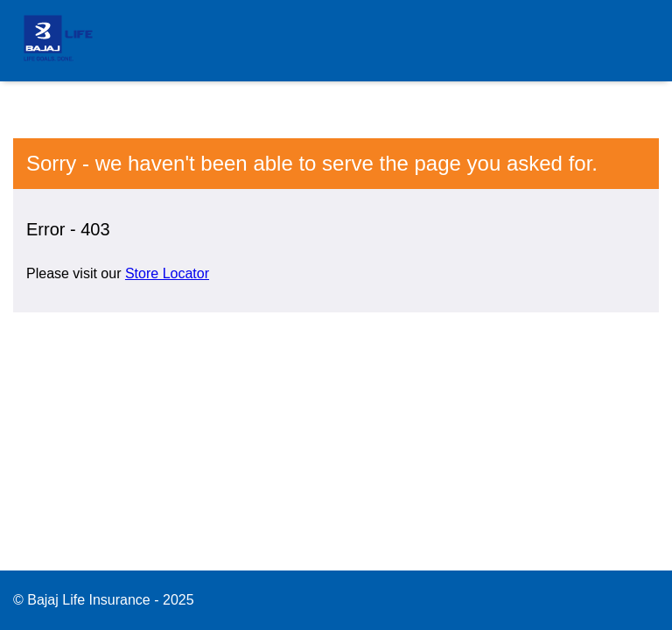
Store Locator (167, 273)
